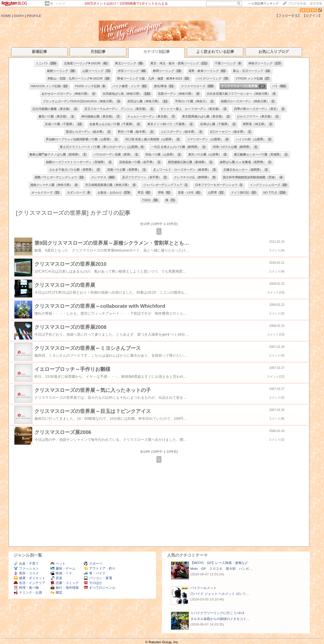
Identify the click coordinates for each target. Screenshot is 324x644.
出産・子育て (26, 564)
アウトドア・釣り (100, 568)
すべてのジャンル (100, 588)
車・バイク (58, 4)
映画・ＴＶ (61, 573)
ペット (58, 564)
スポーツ (93, 564)
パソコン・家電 (98, 578)
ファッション (26, 568)
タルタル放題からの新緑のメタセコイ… (220, 619)
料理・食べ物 (26, 588)
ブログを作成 (297, 4)
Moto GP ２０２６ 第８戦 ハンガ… (221, 569)
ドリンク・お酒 (28, 592)
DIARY (19, 16)
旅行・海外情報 (65, 588)
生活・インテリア (29, 583)
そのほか (93, 583)
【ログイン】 (312, 16)
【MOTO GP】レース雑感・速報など (219, 563)
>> (263, 4)
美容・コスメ (26, 573)
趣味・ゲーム (63, 568)
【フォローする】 (288, 16)
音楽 (56, 578)
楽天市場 (316, 4)
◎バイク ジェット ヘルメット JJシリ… (220, 594)
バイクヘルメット (204, 588)
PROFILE (34, 16)
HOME (6, 16)
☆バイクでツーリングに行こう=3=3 (217, 613)
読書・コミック (65, 583)
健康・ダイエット (29, 578)
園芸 (56, 592)
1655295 (308, 10)
